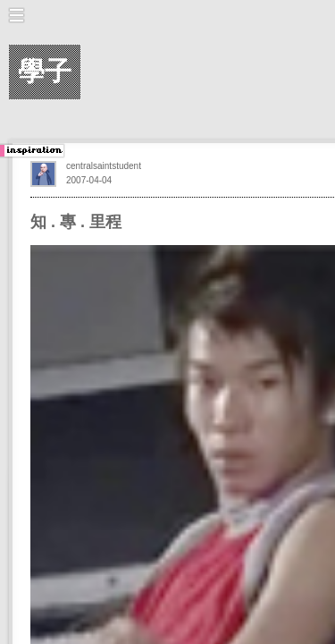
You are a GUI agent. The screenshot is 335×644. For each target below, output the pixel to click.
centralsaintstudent (104, 166)
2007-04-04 (89, 180)
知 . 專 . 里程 (76, 222)
